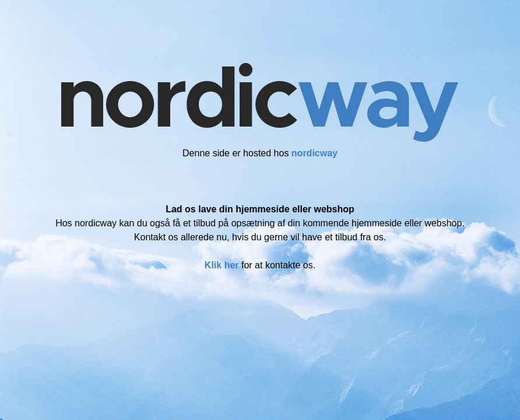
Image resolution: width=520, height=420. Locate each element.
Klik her (222, 265)
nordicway (315, 153)
